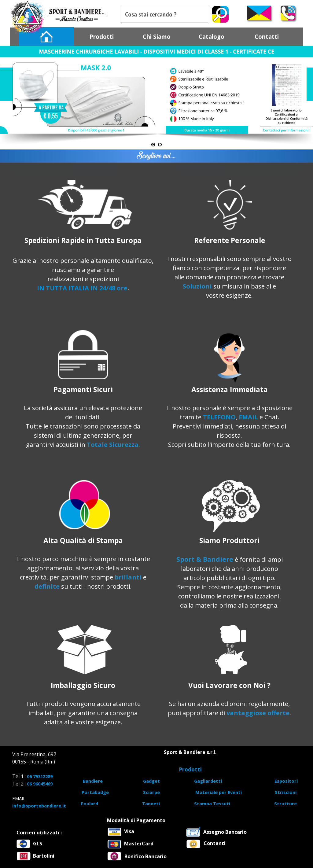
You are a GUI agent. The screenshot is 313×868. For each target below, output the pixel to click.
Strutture (285, 804)
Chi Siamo (157, 37)
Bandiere (93, 781)
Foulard (90, 804)
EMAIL (248, 417)
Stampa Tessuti (212, 804)
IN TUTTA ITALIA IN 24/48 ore (82, 288)
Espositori (286, 781)
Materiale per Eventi (219, 792)
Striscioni (286, 792)
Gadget (151, 781)
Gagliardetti (208, 781)
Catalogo (212, 37)
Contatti (267, 37)
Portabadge (95, 792)
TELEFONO (219, 417)
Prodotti (102, 37)
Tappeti (151, 804)
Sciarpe (151, 792)
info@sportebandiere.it (39, 806)
